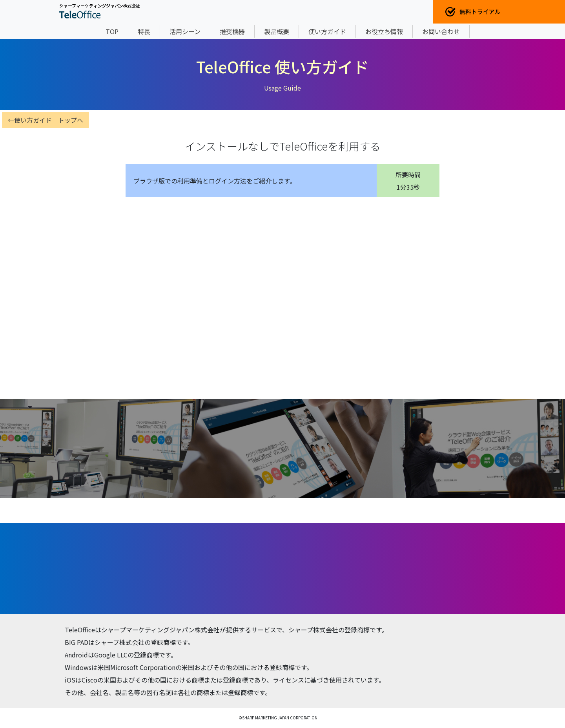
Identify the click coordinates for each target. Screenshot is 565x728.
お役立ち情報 (384, 31)
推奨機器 (232, 31)
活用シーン (185, 31)
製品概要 (277, 31)
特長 (144, 31)
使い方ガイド (327, 31)
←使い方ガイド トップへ (46, 120)
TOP (112, 31)
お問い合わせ (441, 31)
